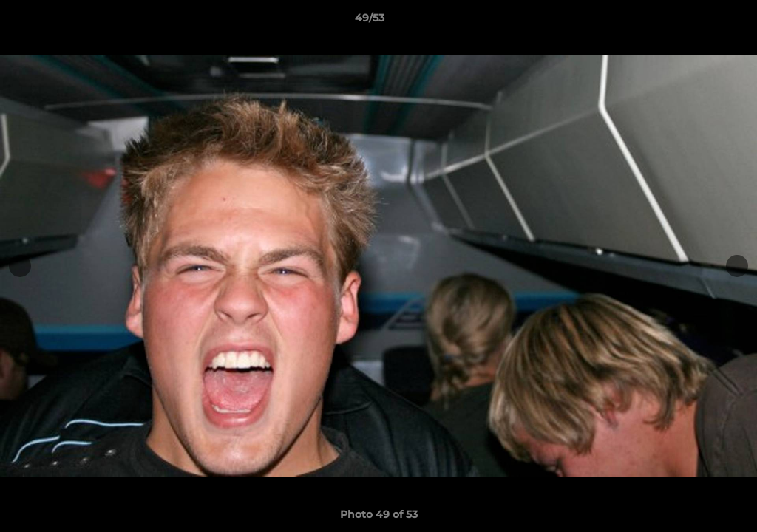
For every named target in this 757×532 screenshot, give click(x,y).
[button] (695, 21)
